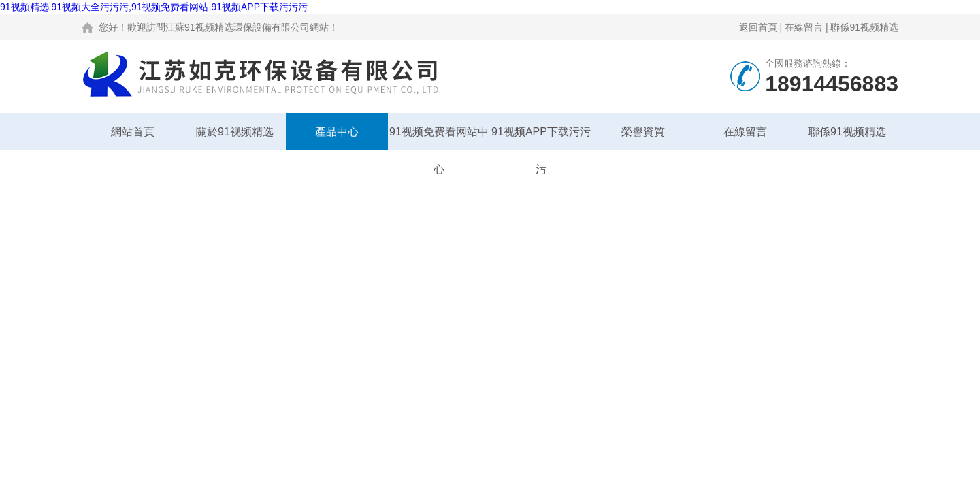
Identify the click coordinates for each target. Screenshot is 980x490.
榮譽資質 (643, 132)
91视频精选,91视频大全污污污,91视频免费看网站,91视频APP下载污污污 (154, 7)
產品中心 (337, 132)
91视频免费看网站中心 (439, 138)
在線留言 (804, 27)
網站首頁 (133, 132)
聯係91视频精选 (864, 27)
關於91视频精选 (235, 132)
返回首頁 (758, 27)
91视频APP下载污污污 (541, 138)
